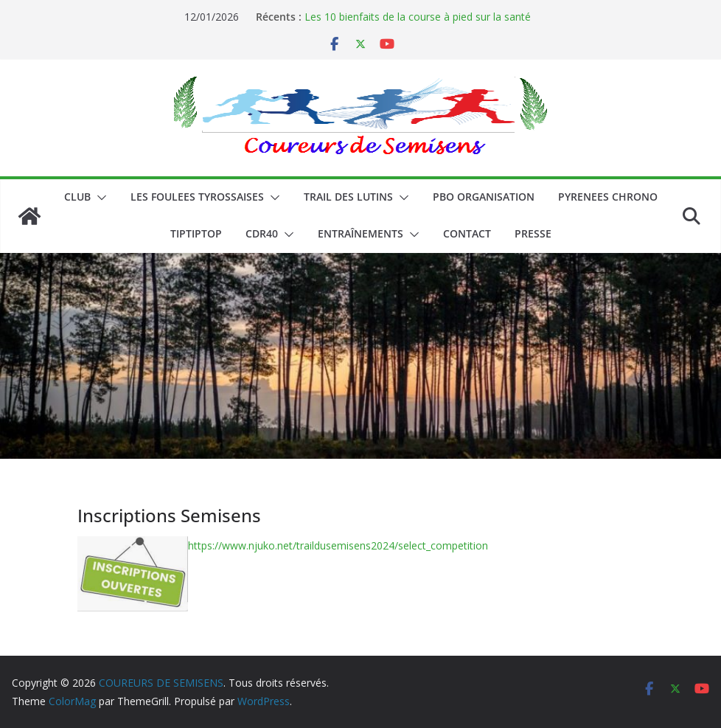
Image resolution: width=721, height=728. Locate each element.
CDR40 (262, 233)
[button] (99, 198)
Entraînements (360, 233)
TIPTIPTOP (196, 233)
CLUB (77, 197)
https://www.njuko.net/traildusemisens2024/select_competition (338, 545)
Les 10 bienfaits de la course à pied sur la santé (418, 17)
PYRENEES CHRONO (608, 197)
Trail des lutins (348, 197)
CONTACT (467, 233)
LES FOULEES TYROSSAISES (197, 197)
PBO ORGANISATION (484, 197)
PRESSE (533, 233)
